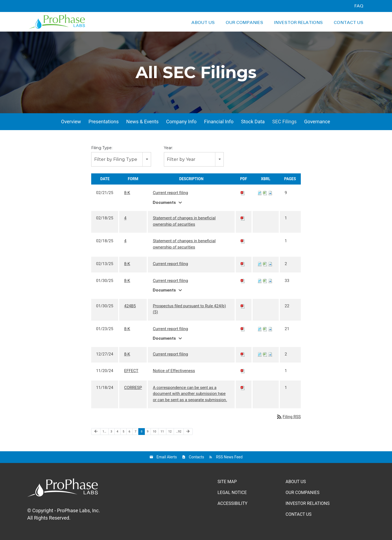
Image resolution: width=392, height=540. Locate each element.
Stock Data (253, 122)
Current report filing (170, 193)
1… (105, 432)
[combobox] (121, 159)
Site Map (227, 482)
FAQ (359, 6)
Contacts (197, 457)
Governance (317, 122)
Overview (71, 122)
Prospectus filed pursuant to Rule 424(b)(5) (189, 309)
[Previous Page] (96, 432)
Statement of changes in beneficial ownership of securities (184, 221)
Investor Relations (298, 23)
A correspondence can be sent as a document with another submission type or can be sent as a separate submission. (190, 394)
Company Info (181, 122)
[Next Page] (188, 432)
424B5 (130, 306)
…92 (179, 432)
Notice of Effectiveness (174, 371)
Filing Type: (102, 148)
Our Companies (244, 23)
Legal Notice (232, 493)
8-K (127, 193)
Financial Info (219, 122)
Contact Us (349, 23)
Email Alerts (167, 457)
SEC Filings (284, 122)
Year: (168, 148)
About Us (203, 23)
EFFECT (131, 371)
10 (154, 432)
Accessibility (232, 503)
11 (162, 432)
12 (170, 432)
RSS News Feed (229, 457)
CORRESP (133, 388)
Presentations (104, 122)
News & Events (143, 122)
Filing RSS (288, 417)
